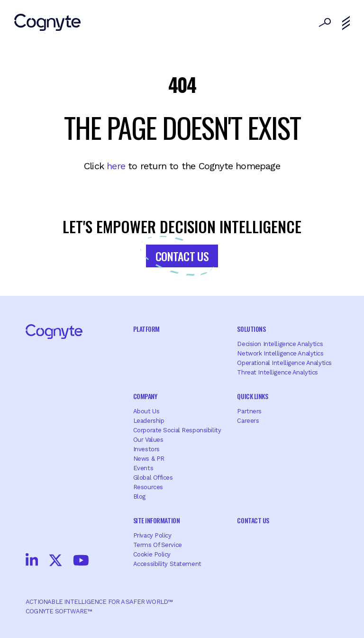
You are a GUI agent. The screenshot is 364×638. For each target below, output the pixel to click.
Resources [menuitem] (148, 487)
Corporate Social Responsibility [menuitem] (177, 430)
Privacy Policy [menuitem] (152, 535)
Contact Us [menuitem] (253, 520)
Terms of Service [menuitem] (158, 545)
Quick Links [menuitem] (252, 396)
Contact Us (182, 256)
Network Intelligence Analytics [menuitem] (280, 353)
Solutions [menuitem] (251, 329)
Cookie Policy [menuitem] (152, 554)
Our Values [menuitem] (148, 440)
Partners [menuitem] (249, 411)
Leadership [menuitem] (149, 421)
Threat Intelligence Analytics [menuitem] (278, 372)
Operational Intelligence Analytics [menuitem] (284, 363)
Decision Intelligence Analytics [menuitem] (280, 344)
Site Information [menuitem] (156, 520)
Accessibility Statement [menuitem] (167, 564)
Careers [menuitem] (248, 421)
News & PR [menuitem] (149, 459)
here (116, 166)
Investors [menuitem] (146, 449)
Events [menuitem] (143, 468)
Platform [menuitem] (146, 329)
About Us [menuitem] (146, 411)
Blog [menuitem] (139, 497)
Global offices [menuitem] (153, 478)
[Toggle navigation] (346, 23)
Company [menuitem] (145, 396)
